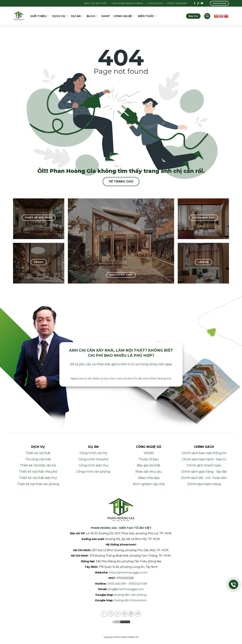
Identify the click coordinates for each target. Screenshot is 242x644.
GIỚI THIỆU (40, 16)
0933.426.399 (117, 584)
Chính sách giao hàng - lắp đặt (204, 472)
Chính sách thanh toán (204, 465)
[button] (207, 16)
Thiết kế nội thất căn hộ (38, 465)
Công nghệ (124, 16)
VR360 (149, 453)
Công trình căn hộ (93, 453)
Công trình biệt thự (93, 465)
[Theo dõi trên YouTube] (202, 3)
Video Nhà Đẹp (177, 3)
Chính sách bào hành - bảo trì (204, 459)
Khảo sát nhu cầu (149, 472)
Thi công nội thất (38, 459)
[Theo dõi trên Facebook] (195, 3)
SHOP (105, 16)
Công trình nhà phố (93, 459)
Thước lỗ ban (149, 459)
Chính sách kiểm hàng (204, 484)
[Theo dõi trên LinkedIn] (131, 614)
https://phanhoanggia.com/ (128, 573)
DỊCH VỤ (60, 16)
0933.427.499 (138, 584)
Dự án (77, 16)
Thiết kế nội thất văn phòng (38, 484)
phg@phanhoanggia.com (126, 589)
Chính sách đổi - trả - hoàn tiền (204, 478)
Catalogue (155, 3)
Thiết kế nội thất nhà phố (38, 472)
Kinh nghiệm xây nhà (149, 484)
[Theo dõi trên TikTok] (198, 3)
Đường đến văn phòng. (131, 595)
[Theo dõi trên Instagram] (111, 614)
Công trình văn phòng (93, 472)
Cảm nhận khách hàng (127, 3)
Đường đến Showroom (130, 600)
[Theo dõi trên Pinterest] (124, 614)
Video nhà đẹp (149, 478)
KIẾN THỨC (147, 16)
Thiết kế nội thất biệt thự (38, 478)
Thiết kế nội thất (38, 453)
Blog (92, 16)
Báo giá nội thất (96, 3)
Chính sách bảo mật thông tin (204, 453)
